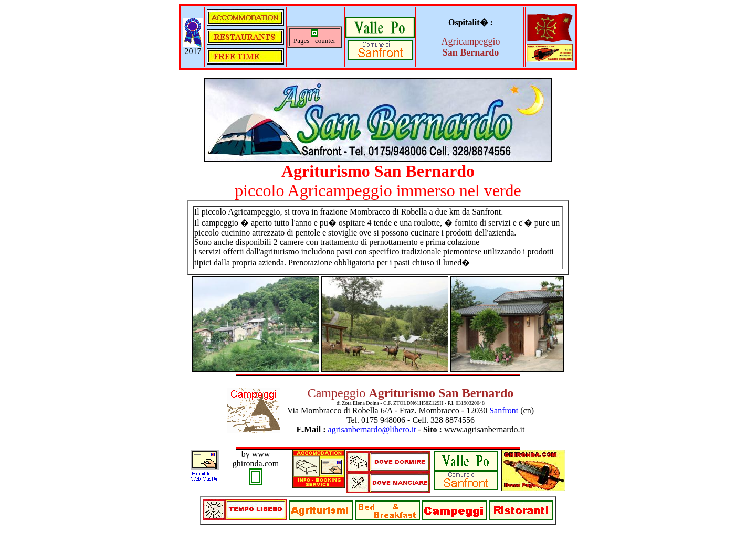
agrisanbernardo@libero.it (372, 429)
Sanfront (504, 411)
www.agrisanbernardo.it (485, 429)
